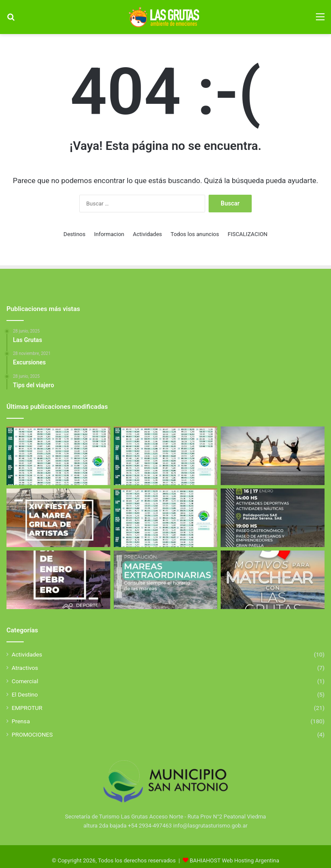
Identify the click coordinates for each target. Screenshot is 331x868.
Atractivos (25, 668)
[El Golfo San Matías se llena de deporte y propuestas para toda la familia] (58, 580)
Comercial (25, 681)
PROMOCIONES (32, 734)
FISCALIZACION (247, 234)
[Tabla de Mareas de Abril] (58, 456)
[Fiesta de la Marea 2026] (58, 518)
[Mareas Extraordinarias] (166, 580)
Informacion (109, 234)
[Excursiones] (273, 456)
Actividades (147, 234)
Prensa (21, 721)
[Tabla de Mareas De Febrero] (166, 518)
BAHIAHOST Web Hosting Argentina (234, 860)
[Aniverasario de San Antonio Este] (273, 518)
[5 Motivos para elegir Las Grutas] (273, 580)
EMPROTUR (27, 708)
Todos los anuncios (195, 234)
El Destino (25, 694)
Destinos (74, 234)
